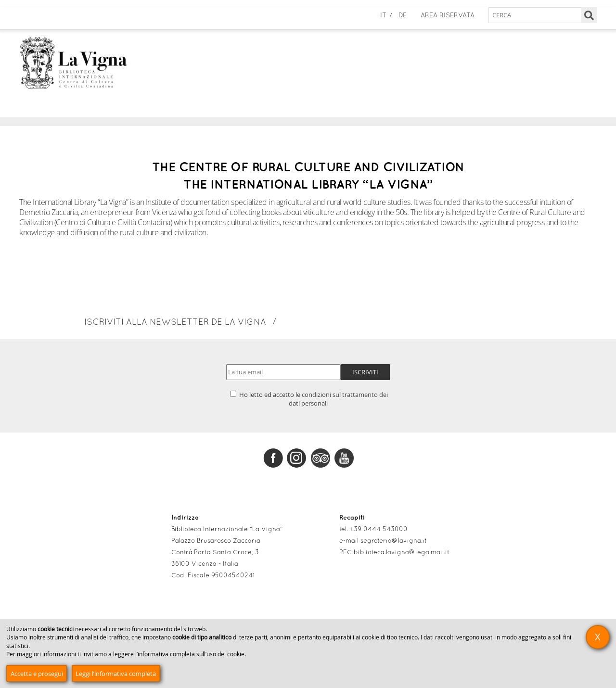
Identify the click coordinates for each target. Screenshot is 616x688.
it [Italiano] (383, 16)
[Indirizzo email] (283, 372)
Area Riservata (448, 16)
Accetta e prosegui (37, 674)
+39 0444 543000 (379, 530)
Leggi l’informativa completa (116, 674)
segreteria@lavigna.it (394, 541)
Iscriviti (365, 372)
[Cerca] (589, 15)
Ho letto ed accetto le (309, 399)
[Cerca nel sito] (543, 15)
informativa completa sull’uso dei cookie (191, 654)
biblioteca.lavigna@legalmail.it (402, 553)
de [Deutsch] (403, 16)
